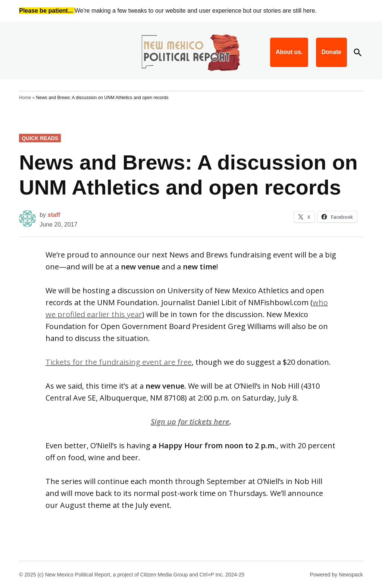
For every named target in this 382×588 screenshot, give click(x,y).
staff (54, 215)
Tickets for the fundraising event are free (119, 362)
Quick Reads (40, 138)
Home (25, 98)
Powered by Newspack (336, 575)
